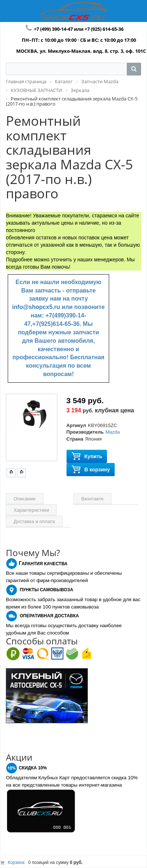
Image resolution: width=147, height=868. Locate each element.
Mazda (113, 432)
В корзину (91, 470)
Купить (87, 457)
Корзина (16, 863)
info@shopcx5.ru (36, 307)
